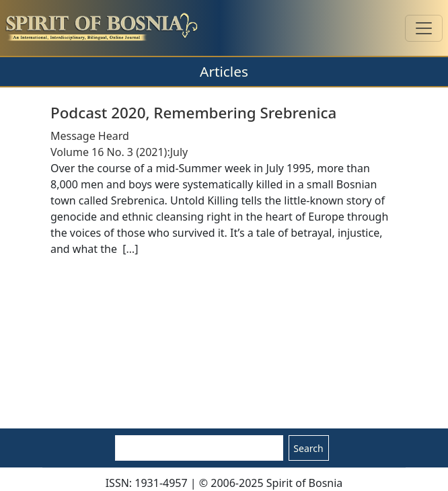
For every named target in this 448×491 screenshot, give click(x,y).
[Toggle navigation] (424, 28)
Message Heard (90, 136)
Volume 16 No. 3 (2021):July (119, 152)
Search (308, 448)
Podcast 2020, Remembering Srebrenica (193, 113)
